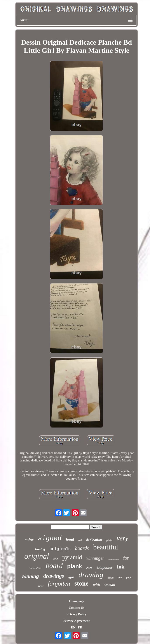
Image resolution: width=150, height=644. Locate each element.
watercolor (114, 560)
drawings (54, 576)
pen (120, 577)
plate (109, 540)
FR (80, 627)
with (97, 585)
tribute (111, 578)
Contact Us (76, 608)
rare (89, 568)
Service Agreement (77, 621)
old (80, 540)
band (70, 540)
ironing (40, 549)
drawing (91, 575)
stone (81, 583)
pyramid (72, 557)
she (56, 559)
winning (30, 576)
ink (121, 567)
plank (75, 566)
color (29, 540)
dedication (94, 540)
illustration (35, 568)
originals (60, 549)
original (37, 556)
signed (50, 538)
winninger (95, 558)
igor (71, 577)
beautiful (106, 547)
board (54, 566)
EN (73, 627)
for (126, 558)
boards (82, 548)
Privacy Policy (77, 614)
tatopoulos (105, 567)
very (123, 538)
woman (110, 585)
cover (41, 586)
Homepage (77, 601)
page (129, 577)
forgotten (59, 583)
